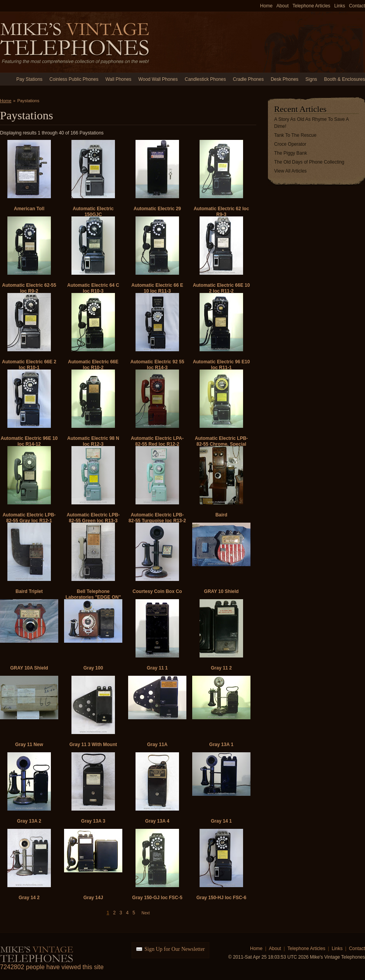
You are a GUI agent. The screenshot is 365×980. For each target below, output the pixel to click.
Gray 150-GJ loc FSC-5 (157, 898)
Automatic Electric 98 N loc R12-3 (93, 441)
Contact (357, 6)
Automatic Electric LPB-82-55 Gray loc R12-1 (29, 518)
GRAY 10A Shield (29, 668)
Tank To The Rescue (295, 135)
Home (266, 6)
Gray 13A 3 (93, 821)
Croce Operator (290, 144)
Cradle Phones (248, 79)
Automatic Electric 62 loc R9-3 (222, 212)
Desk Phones (284, 79)
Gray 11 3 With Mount (93, 745)
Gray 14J (93, 898)
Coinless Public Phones (74, 79)
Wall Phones (118, 79)
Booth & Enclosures (345, 79)
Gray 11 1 (157, 668)
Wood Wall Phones (158, 79)
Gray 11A (157, 745)
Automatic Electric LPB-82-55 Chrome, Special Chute (222, 444)
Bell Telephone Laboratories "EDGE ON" (93, 594)
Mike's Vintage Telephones (76, 42)
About (282, 6)
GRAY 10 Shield (221, 591)
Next (146, 913)
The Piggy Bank (291, 153)
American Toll (29, 209)
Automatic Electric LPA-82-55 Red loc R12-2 (157, 441)
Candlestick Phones (205, 79)
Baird (222, 515)
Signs (311, 79)
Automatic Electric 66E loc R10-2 (93, 365)
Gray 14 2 (29, 898)
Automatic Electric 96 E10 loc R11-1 (222, 365)
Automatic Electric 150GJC (93, 212)
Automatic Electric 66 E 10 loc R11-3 (157, 288)
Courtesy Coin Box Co (157, 591)
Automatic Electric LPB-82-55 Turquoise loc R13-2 (157, 518)
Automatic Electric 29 (157, 209)
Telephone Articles (311, 6)
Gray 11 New (29, 745)
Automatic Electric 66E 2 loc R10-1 (29, 365)
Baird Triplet (29, 591)
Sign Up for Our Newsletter (175, 949)
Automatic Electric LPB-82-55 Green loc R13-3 (93, 518)
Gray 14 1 (221, 821)
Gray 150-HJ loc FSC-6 (222, 898)
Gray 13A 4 (157, 821)
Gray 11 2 (221, 668)
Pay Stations (29, 79)
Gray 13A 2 (29, 821)
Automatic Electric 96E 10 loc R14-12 (29, 441)
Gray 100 (93, 668)
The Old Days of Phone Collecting (309, 162)
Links (340, 6)
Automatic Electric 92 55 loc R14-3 (157, 365)
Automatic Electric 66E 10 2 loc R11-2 (222, 288)
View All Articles (290, 171)
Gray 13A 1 (221, 745)
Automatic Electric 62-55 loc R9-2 (29, 288)
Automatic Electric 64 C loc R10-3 (93, 288)
